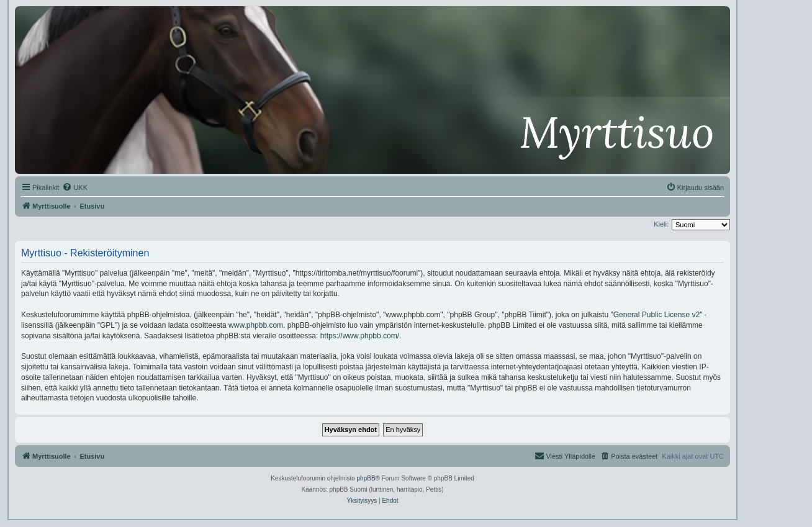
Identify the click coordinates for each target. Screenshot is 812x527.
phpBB (366, 478)
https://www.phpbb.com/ (360, 336)
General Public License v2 (656, 315)
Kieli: (661, 224)
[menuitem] (75, 187)
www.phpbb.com (256, 325)
